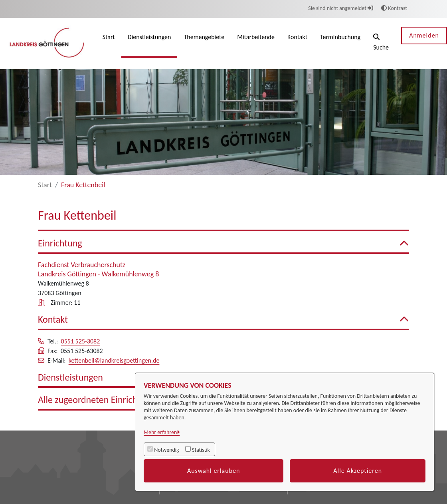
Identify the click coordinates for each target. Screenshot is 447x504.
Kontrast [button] (394, 8)
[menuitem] (109, 43)
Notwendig (166, 450)
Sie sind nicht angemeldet (341, 8)
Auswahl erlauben (214, 471)
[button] (381, 43)
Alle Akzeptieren (358, 471)
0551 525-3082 (81, 341)
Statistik (201, 450)
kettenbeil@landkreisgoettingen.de (114, 360)
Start (45, 185)
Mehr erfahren (160, 432)
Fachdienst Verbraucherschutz (82, 265)
